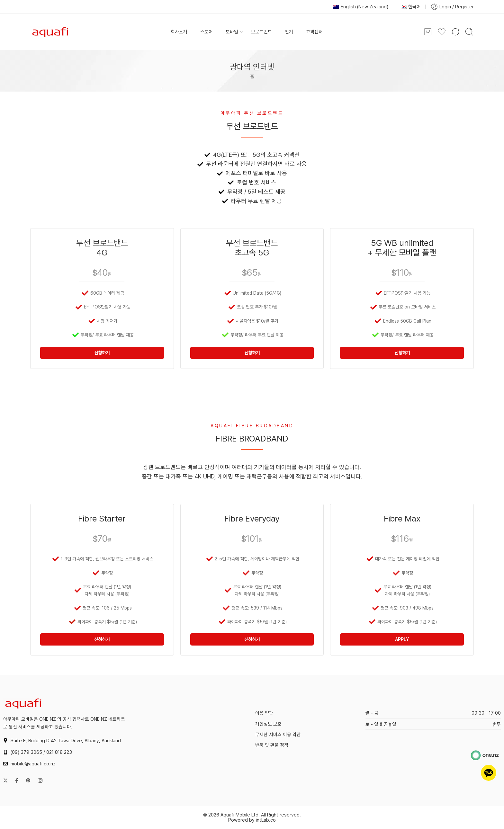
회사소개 (179, 32)
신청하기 (102, 353)
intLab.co (266, 820)
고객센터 (314, 32)
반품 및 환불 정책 (272, 745)
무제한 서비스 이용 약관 (278, 734)
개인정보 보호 (268, 724)
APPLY (402, 639)
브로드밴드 (261, 32)
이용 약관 (264, 713)
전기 (289, 32)
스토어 (207, 32)
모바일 (232, 32)
